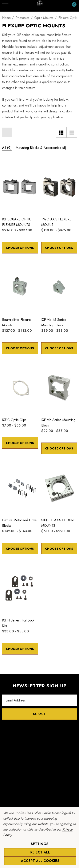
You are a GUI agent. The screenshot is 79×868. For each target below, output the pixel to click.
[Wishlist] (6, 165)
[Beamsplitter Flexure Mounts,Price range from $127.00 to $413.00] (20, 287)
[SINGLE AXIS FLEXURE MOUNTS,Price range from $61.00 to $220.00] (59, 488)
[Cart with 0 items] (72, 6)
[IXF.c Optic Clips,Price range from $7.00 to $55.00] (20, 387)
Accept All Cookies (40, 861)
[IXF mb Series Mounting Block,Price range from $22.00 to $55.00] (59, 387)
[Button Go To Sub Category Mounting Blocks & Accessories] (41, 148)
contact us (9, 105)
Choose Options (20, 248)
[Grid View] (61, 132)
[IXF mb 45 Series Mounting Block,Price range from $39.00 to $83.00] (59, 287)
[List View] (72, 132)
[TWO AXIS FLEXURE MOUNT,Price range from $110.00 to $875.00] (59, 187)
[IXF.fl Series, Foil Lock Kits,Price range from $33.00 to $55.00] (20, 588)
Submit (39, 714)
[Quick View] (13, 165)
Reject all (40, 852)
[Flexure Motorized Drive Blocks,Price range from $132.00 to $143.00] (20, 488)
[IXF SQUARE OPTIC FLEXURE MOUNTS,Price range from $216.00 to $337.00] (20, 187)
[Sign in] (64, 6)
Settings (40, 844)
